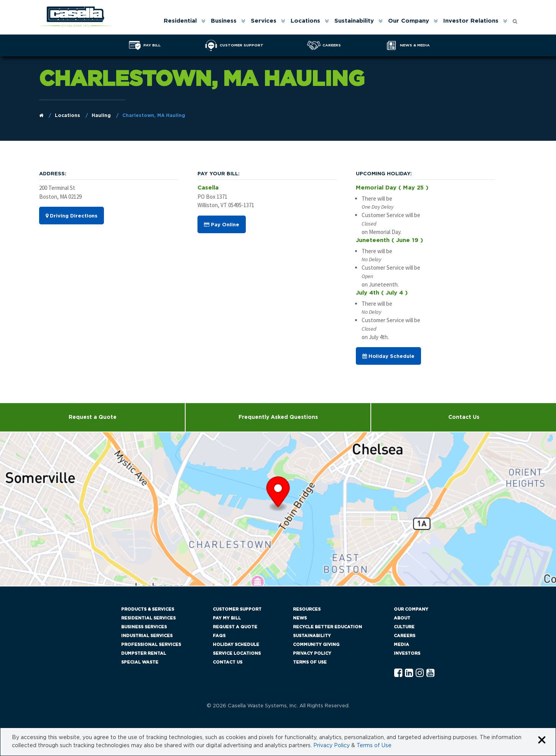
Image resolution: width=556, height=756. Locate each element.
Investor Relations (471, 21)
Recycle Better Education (327, 627)
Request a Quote (93, 417)
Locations (305, 21)
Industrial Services (147, 636)
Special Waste (140, 662)
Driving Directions (72, 216)
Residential (180, 21)
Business (224, 21)
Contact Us (464, 417)
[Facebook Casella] (398, 673)
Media (401, 645)
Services (264, 21)
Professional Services (151, 645)
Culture (404, 627)
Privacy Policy (312, 653)
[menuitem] (184, 21)
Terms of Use (310, 662)
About (402, 618)
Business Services (144, 627)
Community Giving (316, 645)
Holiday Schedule (388, 356)
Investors (407, 653)
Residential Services (148, 618)
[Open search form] (515, 19)
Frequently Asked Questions (278, 417)
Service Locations (237, 653)
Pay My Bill (227, 618)
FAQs (219, 636)
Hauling (101, 115)
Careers (405, 636)
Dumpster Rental (144, 653)
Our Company (409, 21)
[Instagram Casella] (420, 673)
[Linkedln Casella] (409, 673)
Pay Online (222, 225)
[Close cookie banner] (542, 740)
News (300, 618)
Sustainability (354, 21)
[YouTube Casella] (430, 673)
